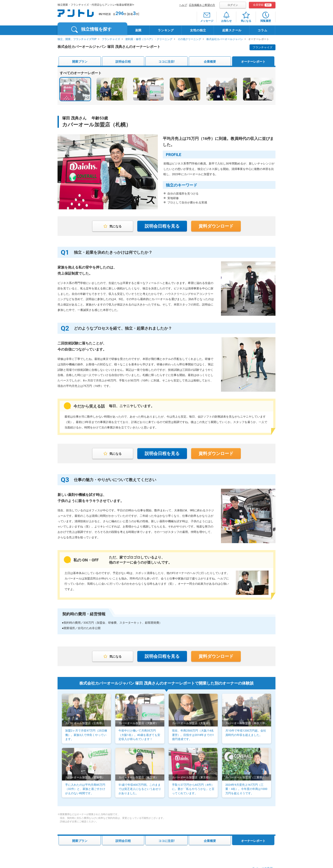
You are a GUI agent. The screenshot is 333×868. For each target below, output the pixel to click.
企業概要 (210, 62)
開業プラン (80, 62)
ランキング (166, 30)
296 (120, 13)
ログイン (233, 5)
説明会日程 (123, 62)
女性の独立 (198, 30)
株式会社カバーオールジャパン (225, 39)
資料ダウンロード (216, 226)
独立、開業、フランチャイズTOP (77, 39)
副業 (138, 30)
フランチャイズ (111, 39)
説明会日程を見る (162, 226)
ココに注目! (166, 62)
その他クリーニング (189, 39)
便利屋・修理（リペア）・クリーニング (149, 39)
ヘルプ (183, 5)
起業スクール (232, 30)
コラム (262, 30)
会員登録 (262, 5)
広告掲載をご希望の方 (202, 5)
